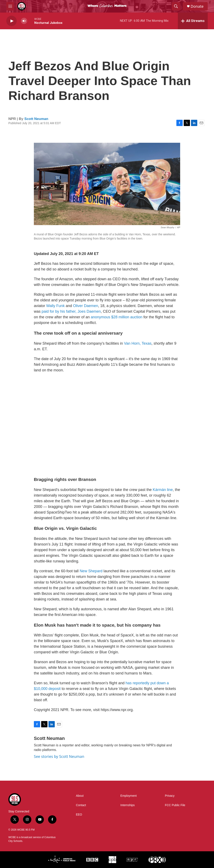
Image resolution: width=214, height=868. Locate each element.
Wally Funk (55, 306)
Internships (127, 805)
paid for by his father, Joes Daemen (71, 311)
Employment (129, 796)
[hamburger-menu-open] (10, 6)
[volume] (24, 21)
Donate (197, 6)
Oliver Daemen (85, 306)
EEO (79, 815)
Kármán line (163, 490)
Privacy (170, 796)
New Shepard (91, 571)
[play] (11, 21)
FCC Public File (175, 805)
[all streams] (193, 21)
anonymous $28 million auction (117, 317)
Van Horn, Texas (138, 343)
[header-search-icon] (176, 6)
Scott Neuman (36, 119)
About (80, 796)
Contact (81, 805)
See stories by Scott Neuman (59, 756)
